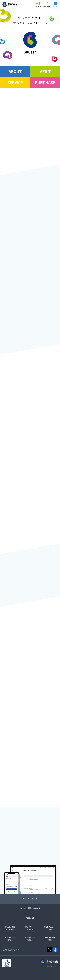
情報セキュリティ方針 (50, 928)
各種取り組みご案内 (50, 939)
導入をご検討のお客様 (30, 908)
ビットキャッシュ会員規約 (30, 939)
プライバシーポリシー (30, 928)
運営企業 (30, 918)
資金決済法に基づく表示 (10, 928)
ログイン (38, 5)
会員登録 (47, 5)
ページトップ (30, 899)
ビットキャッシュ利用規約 (10, 939)
